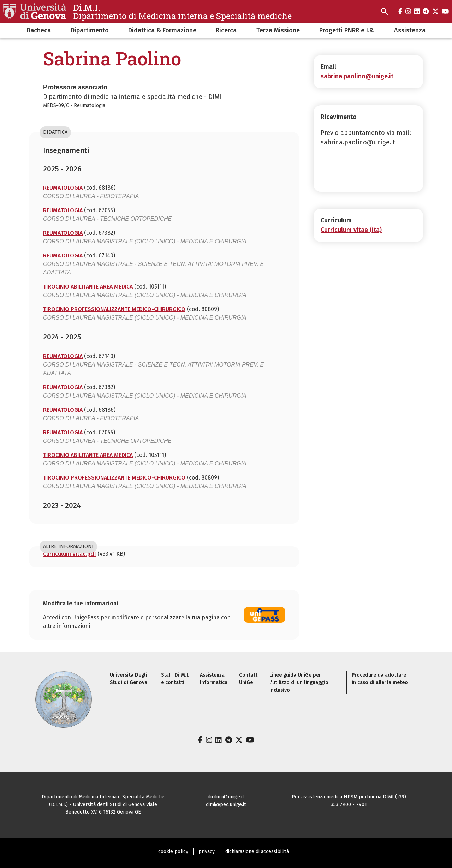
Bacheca (39, 30)
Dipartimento (90, 30)
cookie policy (173, 852)
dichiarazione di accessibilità (257, 852)
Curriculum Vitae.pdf (70, 554)
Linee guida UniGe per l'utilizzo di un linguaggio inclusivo (299, 683)
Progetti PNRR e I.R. (347, 30)
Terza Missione (278, 30)
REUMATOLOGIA (63, 188)
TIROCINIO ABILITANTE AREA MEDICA (88, 287)
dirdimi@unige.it (226, 797)
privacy (207, 852)
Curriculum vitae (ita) (351, 230)
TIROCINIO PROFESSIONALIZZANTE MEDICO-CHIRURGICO (114, 309)
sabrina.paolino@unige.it (357, 76)
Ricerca (226, 30)
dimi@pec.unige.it (226, 805)
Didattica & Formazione (162, 30)
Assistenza (410, 30)
